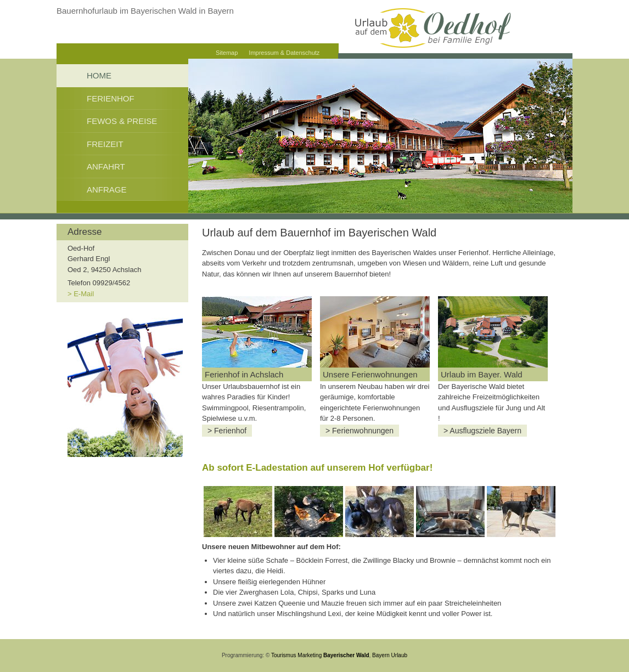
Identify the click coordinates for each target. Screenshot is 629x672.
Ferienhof (111, 98)
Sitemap (227, 53)
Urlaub (399, 655)
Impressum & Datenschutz (284, 53)
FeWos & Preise (122, 121)
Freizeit (105, 144)
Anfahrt (106, 166)
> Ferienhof (227, 431)
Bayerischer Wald (346, 655)
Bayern (381, 655)
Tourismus (284, 655)
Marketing (310, 655)
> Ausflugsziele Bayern (482, 431)
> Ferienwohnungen (360, 431)
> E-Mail (81, 294)
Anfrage (107, 190)
